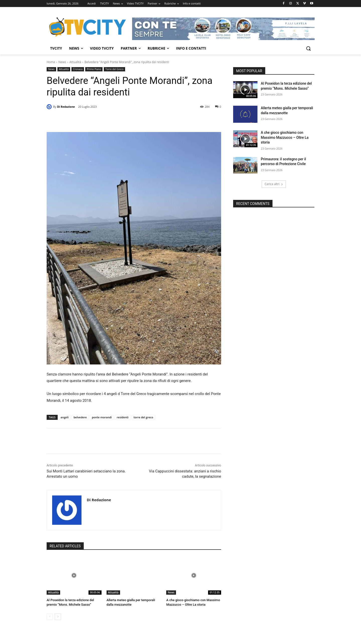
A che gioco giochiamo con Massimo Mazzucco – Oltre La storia (285, 137)
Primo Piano (94, 69)
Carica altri (274, 184)
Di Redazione (66, 107)
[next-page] (58, 617)
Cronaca (78, 69)
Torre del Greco (114, 69)
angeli (65, 417)
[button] (308, 48)
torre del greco (143, 417)
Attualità (75, 62)
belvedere (80, 417)
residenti (123, 417)
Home (51, 62)
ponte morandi (102, 417)
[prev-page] (50, 617)
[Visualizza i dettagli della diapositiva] (223, 29)
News (62, 62)
